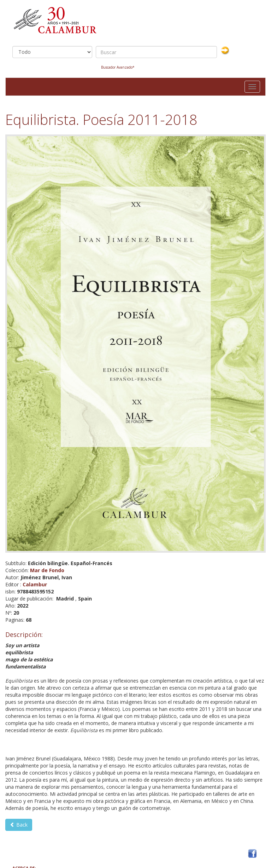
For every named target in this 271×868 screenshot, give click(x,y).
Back (19, 825)
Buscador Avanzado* (118, 67)
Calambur (35, 584)
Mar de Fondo (47, 570)
